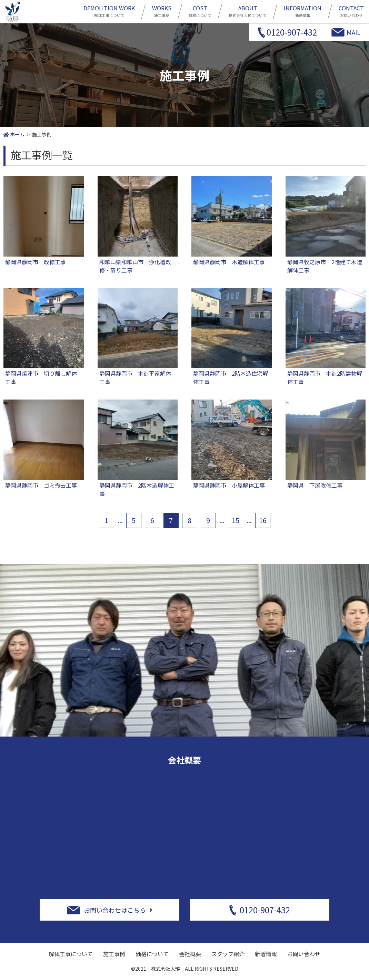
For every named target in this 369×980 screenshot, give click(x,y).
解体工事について (109, 11)
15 (236, 520)
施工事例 (162, 11)
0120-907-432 (292, 32)
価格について (200, 11)
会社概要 (190, 954)
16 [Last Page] (263, 520)
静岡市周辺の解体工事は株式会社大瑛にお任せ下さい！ (12, 12)
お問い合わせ (351, 11)
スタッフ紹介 (228, 954)
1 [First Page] (106, 520)
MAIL (353, 32)
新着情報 (303, 11)
